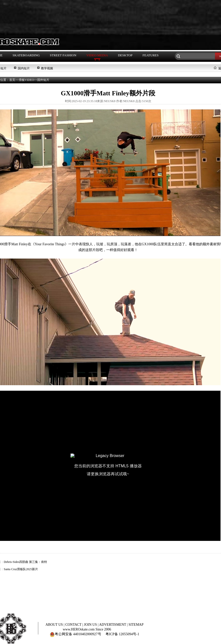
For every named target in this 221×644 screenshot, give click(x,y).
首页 (12, 80)
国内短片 (24, 68)
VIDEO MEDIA (97, 55)
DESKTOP (125, 55)
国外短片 (43, 80)
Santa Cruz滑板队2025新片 (21, 569)
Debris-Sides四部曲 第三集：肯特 (25, 562)
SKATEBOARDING (26, 55)
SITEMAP (136, 625)
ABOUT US (55, 625)
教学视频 (47, 68)
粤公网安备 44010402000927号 (75, 634)
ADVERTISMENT (113, 625)
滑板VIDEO (26, 80)
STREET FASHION (63, 55)
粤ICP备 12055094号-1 (122, 634)
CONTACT (74, 625)
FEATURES (150, 55)
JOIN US (91, 625)
